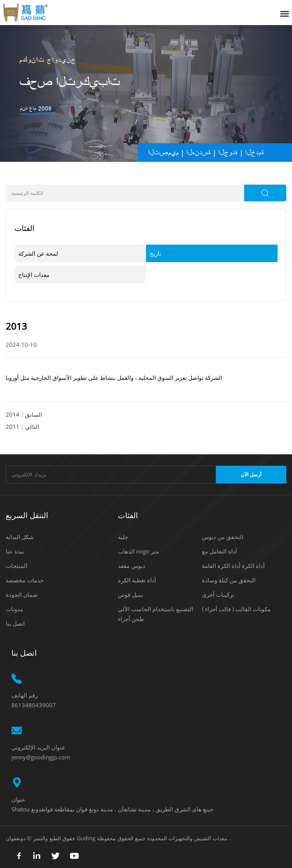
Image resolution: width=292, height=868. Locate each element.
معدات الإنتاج (34, 275)
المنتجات (17, 566)
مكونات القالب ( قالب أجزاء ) (236, 609)
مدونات (14, 609)
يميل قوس (130, 594)
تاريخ (156, 253)
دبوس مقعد (132, 566)
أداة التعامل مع (219, 551)
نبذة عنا (15, 551)
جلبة (123, 537)
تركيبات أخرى (218, 594)
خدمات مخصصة (25, 580)
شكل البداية (20, 537)
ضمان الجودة (22, 594)
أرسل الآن (251, 475)
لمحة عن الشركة (38, 253)
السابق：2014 (24, 414)
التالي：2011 (22, 427)
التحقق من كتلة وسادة (229, 580)
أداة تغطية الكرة (137, 580)
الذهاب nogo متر (138, 551)
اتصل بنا (15, 623)
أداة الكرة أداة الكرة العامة (233, 566)
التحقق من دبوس (223, 537)
